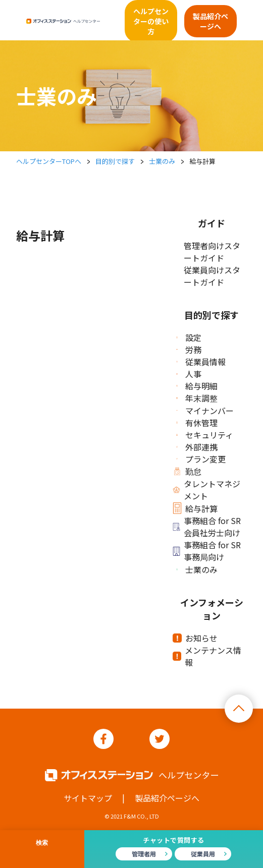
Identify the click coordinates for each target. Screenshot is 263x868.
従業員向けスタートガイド (212, 276)
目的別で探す (115, 161)
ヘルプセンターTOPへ (49, 161)
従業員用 (203, 854)
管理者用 (144, 854)
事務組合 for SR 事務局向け (208, 551)
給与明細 (197, 386)
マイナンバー (205, 411)
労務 (189, 350)
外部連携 (197, 447)
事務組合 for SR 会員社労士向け (208, 527)
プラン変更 (201, 459)
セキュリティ (205, 435)
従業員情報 (201, 362)
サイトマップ (88, 798)
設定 (189, 337)
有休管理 (197, 423)
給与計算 (197, 508)
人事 (189, 374)
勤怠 (189, 471)
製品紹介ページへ (211, 21)
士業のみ (162, 161)
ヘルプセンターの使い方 (151, 21)
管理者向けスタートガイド (212, 252)
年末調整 (197, 398)
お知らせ (197, 638)
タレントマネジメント (208, 490)
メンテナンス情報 (209, 656)
